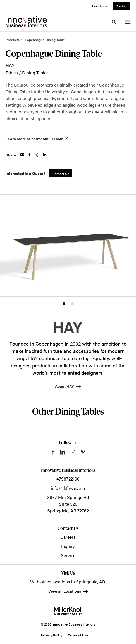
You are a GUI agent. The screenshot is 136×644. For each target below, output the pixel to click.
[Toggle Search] (114, 22)
